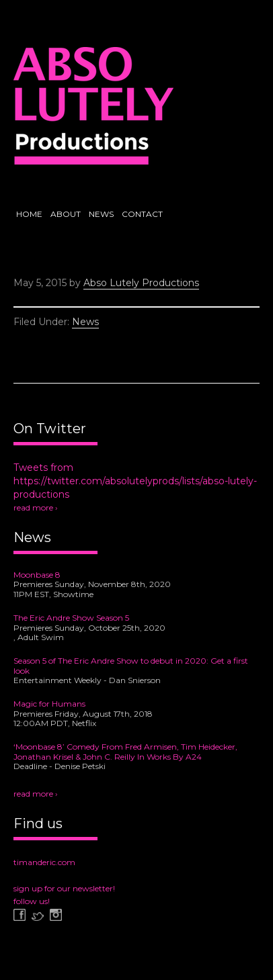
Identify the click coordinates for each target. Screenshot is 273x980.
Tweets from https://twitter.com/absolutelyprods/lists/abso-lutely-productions (135, 481)
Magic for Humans (49, 704)
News (85, 322)
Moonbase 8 (37, 575)
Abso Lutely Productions (93, 111)
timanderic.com (44, 862)
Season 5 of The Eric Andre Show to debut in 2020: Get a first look (131, 666)
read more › (36, 507)
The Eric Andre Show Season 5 (71, 618)
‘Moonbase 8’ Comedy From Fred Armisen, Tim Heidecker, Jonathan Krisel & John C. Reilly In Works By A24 (125, 752)
